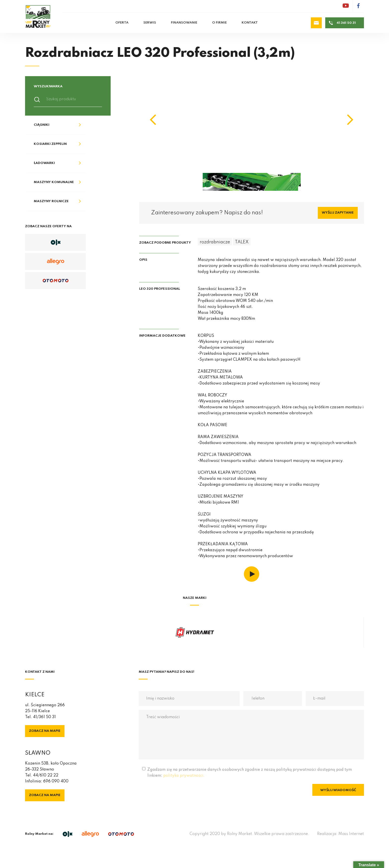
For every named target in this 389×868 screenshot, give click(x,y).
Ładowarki (44, 163)
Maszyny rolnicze (51, 201)
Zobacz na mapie (45, 731)
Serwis (150, 23)
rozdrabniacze (215, 242)
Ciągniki (42, 125)
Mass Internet (351, 834)
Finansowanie (184, 23)
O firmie (219, 23)
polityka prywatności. (184, 776)
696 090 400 (56, 781)
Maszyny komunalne (54, 182)
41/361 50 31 (44, 717)
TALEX (242, 242)
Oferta (122, 23)
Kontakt (250, 23)
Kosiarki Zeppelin (50, 144)
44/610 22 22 (46, 775)
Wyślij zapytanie (338, 213)
